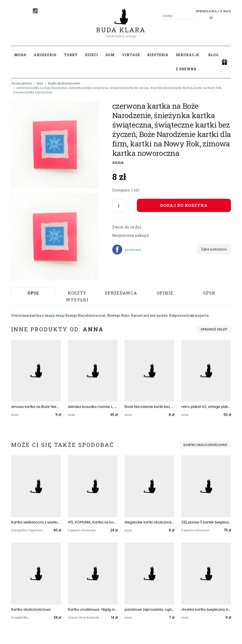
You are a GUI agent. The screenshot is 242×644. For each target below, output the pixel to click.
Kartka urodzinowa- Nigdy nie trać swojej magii (93, 609)
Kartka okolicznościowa (31, 609)
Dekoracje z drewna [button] (188, 62)
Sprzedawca (121, 293)
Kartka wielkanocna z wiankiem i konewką (36, 522)
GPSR (209, 293)
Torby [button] (71, 55)
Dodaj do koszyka (184, 205)
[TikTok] (35, 11)
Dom (40, 83)
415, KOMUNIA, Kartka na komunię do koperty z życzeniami (93, 522)
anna (118, 162)
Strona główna (22, 83)
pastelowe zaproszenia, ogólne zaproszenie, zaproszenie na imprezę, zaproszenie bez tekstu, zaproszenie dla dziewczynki (149, 609)
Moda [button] (20, 55)
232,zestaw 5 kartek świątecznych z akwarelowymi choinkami (206, 522)
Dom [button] (110, 55)
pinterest (133, 250)
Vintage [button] (131, 55)
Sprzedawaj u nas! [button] (213, 11)
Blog (213, 55)
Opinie (165, 293)
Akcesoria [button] (45, 55)
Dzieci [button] (92, 55)
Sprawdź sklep (214, 329)
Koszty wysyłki (77, 296)
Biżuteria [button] (158, 55)
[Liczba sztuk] (119, 205)
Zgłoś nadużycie (214, 249)
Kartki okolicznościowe (64, 83)
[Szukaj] (196, 16)
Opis (33, 293)
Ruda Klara (121, 26)
